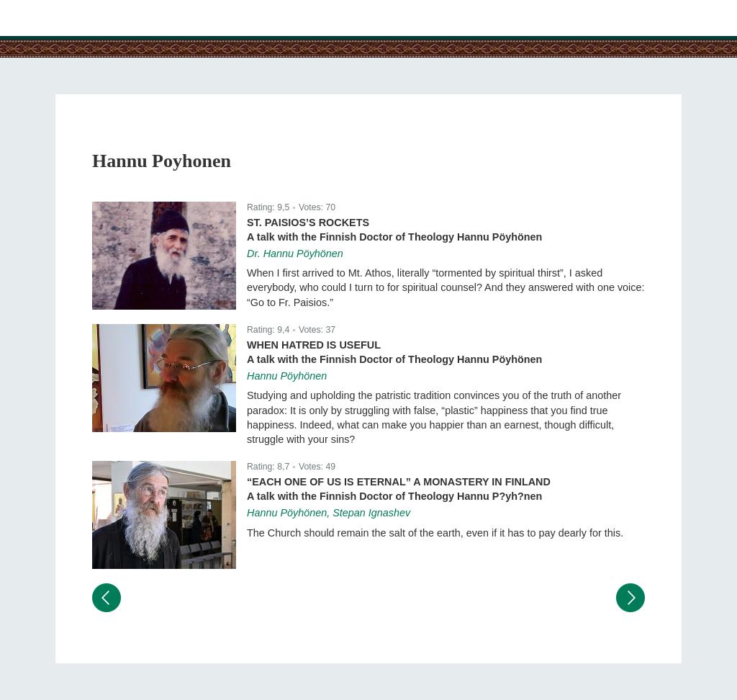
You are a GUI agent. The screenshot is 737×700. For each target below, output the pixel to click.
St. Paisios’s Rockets (308, 223)
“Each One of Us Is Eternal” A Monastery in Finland (399, 482)
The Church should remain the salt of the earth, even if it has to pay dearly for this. (435, 533)
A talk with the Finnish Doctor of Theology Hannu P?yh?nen (394, 496)
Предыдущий (107, 598)
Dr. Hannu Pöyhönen (295, 253)
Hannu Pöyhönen (287, 376)
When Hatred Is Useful (314, 345)
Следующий (630, 598)
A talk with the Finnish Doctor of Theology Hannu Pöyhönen (394, 237)
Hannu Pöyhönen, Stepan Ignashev (329, 513)
